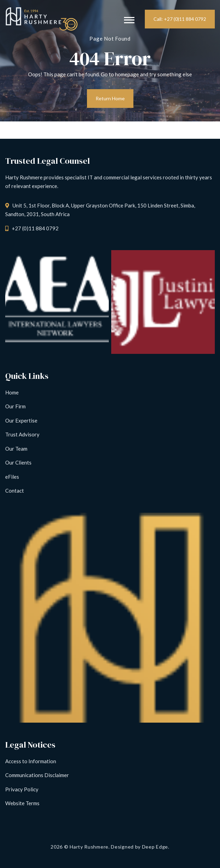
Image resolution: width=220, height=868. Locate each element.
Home (12, 392)
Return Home (110, 98)
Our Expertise (21, 420)
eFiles (12, 477)
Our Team (16, 449)
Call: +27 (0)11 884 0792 (180, 19)
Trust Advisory (22, 434)
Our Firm (15, 406)
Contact (15, 491)
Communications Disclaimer (37, 775)
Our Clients (18, 462)
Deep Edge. (156, 847)
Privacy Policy (22, 789)
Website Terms (22, 803)
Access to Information (31, 761)
